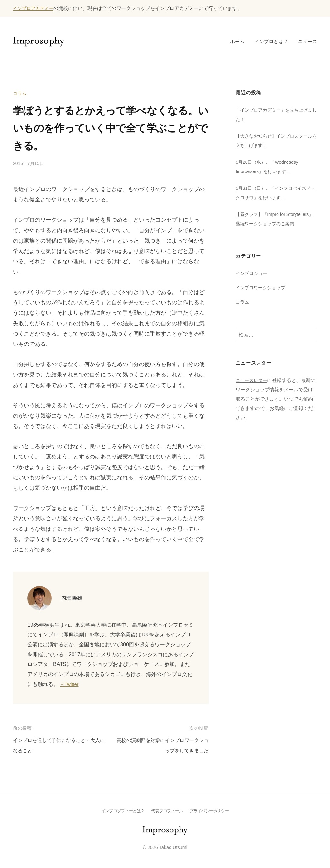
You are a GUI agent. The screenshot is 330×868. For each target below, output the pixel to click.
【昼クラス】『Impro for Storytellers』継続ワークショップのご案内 (275, 223)
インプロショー (252, 283)
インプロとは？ (271, 41)
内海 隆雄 (73, 598)
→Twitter (70, 684)
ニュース (307, 41)
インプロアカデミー (35, 8)
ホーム (237, 41)
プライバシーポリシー (212, 811)
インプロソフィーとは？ (120, 811)
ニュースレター (252, 389)
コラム (20, 93)
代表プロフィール (167, 811)
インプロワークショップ (262, 297)
